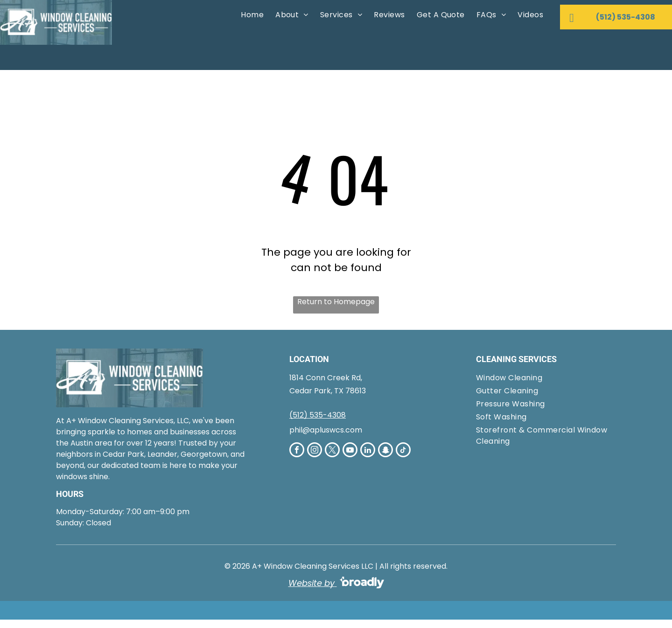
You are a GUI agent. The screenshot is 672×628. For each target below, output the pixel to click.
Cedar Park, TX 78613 (328, 391)
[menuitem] (251, 15)
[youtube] (350, 451)
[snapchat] (385, 451)
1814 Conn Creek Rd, (326, 378)
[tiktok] (403, 451)
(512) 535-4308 (318, 415)
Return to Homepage (336, 302)
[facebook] (297, 451)
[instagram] (315, 451)
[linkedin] (368, 451)
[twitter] (332, 451)
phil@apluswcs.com (326, 430)
